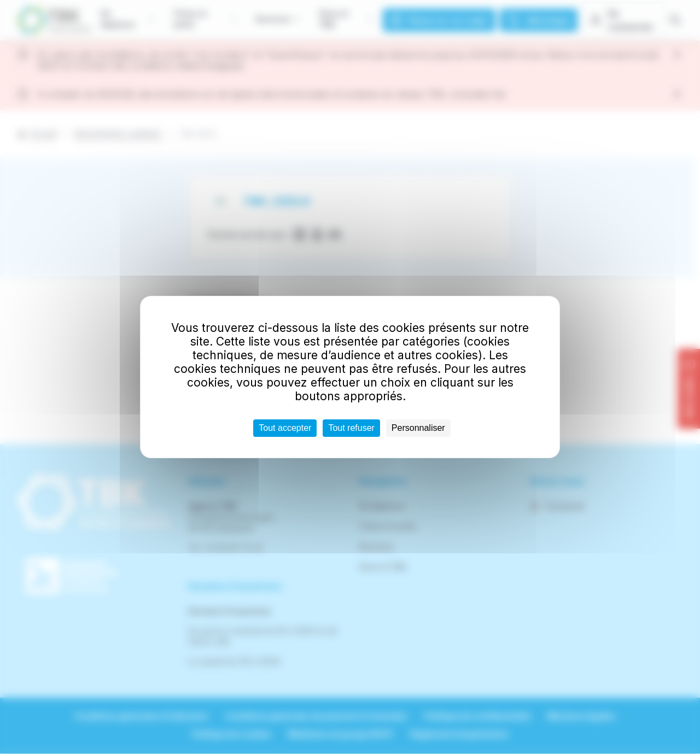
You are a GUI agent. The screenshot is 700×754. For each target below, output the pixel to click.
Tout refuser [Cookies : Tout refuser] (351, 428)
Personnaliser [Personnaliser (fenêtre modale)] (418, 428)
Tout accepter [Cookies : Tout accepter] (285, 428)
